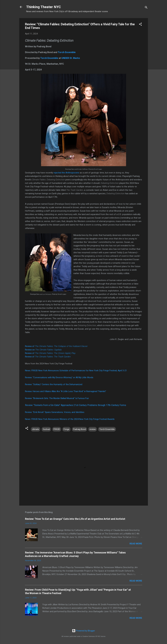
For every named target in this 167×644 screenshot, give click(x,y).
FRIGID (57, 429)
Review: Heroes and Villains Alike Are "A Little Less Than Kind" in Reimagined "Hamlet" (66, 391)
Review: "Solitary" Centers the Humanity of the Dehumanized (54, 384)
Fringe (67, 429)
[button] (140, 25)
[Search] (146, 8)
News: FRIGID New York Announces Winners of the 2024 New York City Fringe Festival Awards (70, 419)
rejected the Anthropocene (66, 173)
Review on (43, 350)
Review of (56, 346)
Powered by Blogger (83, 631)
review (93, 429)
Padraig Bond (79, 429)
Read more (136, 544)
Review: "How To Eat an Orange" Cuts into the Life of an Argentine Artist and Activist (75, 519)
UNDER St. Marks (71, 58)
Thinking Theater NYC (44, 7)
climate (36, 429)
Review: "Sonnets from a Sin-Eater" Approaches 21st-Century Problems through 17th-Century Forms (76, 405)
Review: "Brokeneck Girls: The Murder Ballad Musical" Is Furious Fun (57, 398)
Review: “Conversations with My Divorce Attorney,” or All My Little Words (59, 377)
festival (46, 429)
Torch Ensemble (67, 52)
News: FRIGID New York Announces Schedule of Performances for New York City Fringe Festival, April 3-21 (76, 371)
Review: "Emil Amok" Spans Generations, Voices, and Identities (55, 412)
